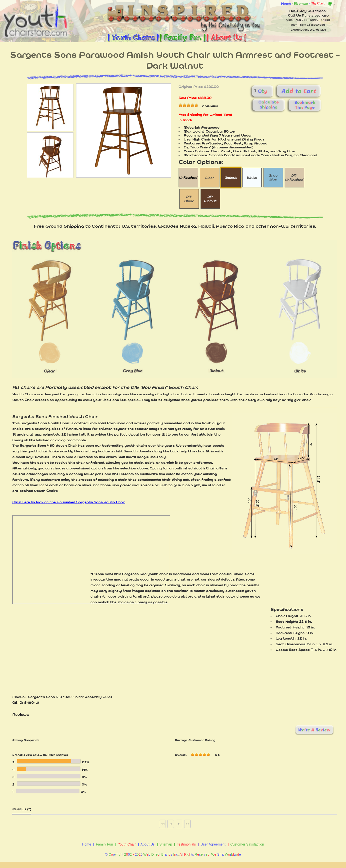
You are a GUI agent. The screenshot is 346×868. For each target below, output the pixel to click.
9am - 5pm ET (301, 25)
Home (286, 3)
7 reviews (210, 106)
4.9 (217, 755)
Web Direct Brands (306, 30)
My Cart (322, 3)
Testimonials (186, 844)
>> (188, 824)
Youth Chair (127, 844)
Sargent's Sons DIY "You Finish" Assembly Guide (70, 697)
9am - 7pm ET (296, 20)
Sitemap (301, 3)
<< (163, 824)
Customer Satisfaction (247, 844)
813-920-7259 (319, 16)
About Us (147, 844)
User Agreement (213, 844)
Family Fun (104, 844)
